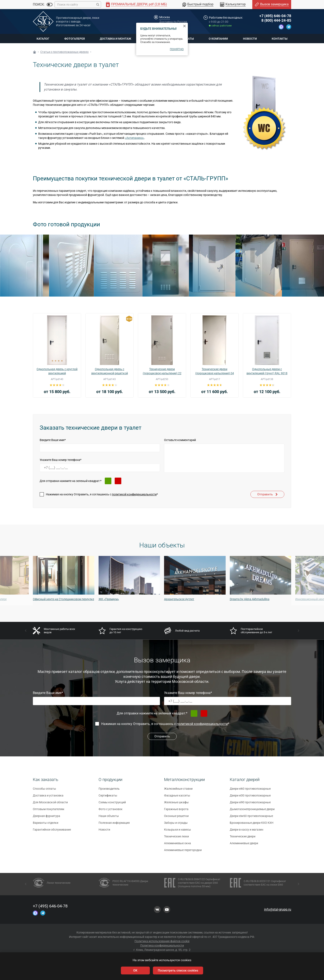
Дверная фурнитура (46, 818)
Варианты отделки (46, 825)
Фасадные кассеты (177, 798)
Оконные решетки (176, 818)
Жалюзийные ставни (178, 791)
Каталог (43, 39)
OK (135, 970)
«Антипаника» (135, 138)
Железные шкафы (176, 804)
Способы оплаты (44, 791)
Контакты (280, 39)
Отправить (267, 494)
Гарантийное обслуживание (52, 832)
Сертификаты (108, 798)
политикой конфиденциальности (134, 494)
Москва (165, 17)
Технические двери (243, 838)
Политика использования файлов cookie (162, 941)
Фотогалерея (74, 39)
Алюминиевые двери (244, 845)
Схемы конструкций (112, 804)
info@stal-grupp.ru (278, 909)
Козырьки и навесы (177, 832)
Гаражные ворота (176, 811)
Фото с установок (111, 811)
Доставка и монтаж (116, 39)
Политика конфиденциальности (162, 945)
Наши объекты (109, 818)
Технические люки (176, 838)
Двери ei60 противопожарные (250, 791)
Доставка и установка (48, 798)
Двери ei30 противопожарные (250, 798)
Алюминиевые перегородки (183, 852)
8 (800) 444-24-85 (276, 20)
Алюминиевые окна (177, 845)
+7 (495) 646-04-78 (275, 16)
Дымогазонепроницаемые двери (252, 811)
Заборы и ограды (176, 825)
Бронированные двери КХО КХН (252, 825)
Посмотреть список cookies (178, 970)
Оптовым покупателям (48, 811)
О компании (218, 39)
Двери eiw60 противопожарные (251, 818)
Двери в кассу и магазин (247, 832)
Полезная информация (114, 825)
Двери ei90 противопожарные (250, 804)
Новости (250, 39)
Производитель (109, 791)
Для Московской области (50, 804)
